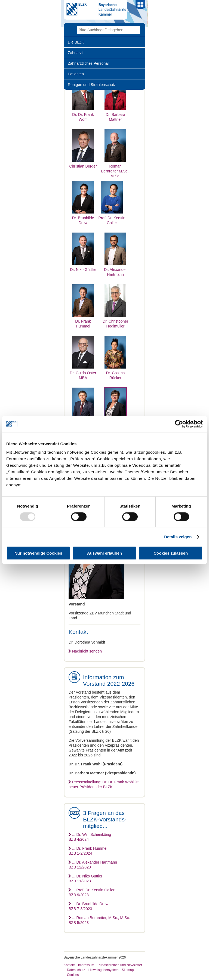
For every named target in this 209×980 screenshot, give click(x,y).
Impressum (86, 965)
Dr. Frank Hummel (83, 321)
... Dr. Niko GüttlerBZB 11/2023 (85, 879)
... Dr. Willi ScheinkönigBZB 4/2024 (90, 837)
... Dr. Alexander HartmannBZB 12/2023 (93, 865)
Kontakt (69, 965)
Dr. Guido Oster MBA (83, 373)
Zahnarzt (75, 53)
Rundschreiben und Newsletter (120, 965)
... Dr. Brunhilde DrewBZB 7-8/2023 (88, 906)
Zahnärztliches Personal (88, 63)
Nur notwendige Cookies (38, 553)
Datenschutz (76, 970)
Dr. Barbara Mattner (115, 115)
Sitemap (128, 970)
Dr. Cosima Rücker (115, 373)
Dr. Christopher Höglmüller (115, 321)
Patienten (76, 74)
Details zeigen (178, 537)
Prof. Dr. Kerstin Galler (112, 218)
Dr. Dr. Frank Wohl (83, 115)
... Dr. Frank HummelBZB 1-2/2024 (88, 851)
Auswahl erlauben (104, 553)
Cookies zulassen (171, 553)
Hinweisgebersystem (104, 970)
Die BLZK (76, 42)
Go (136, 30)
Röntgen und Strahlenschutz (92, 85)
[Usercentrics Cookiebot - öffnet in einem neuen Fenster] (179, 424)
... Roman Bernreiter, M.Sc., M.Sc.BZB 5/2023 (99, 920)
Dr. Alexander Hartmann (115, 270)
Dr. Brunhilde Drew (83, 218)
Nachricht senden (87, 651)
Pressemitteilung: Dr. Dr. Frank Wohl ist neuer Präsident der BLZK (104, 784)
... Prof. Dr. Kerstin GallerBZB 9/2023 (92, 892)
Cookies (73, 975)
